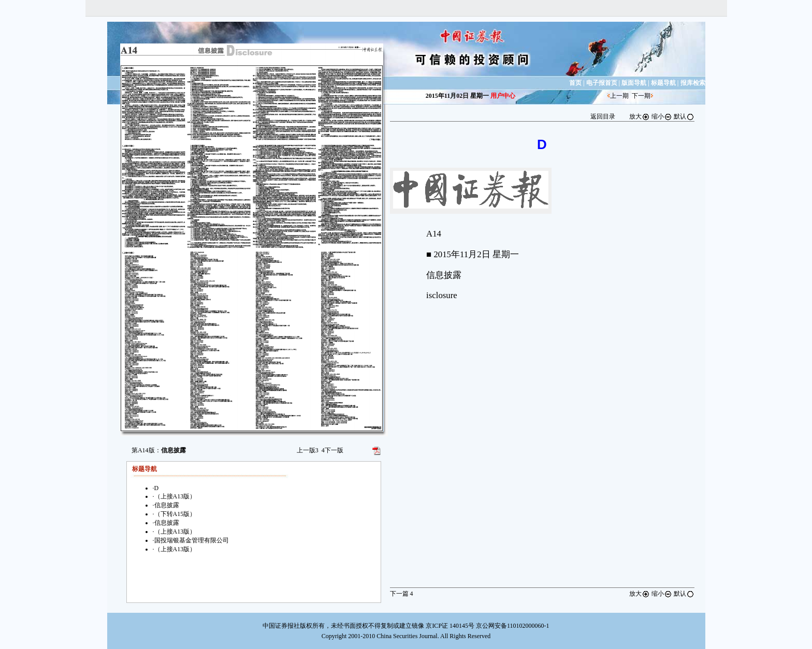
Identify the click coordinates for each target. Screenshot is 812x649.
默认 (684, 116)
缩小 (662, 116)
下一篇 (402, 594)
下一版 (332, 450)
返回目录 (603, 116)
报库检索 (693, 83)
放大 (640, 116)
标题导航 (663, 83)
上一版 (308, 450)
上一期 (619, 96)
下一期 (641, 96)
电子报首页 (602, 83)
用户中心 (503, 96)
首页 (575, 83)
